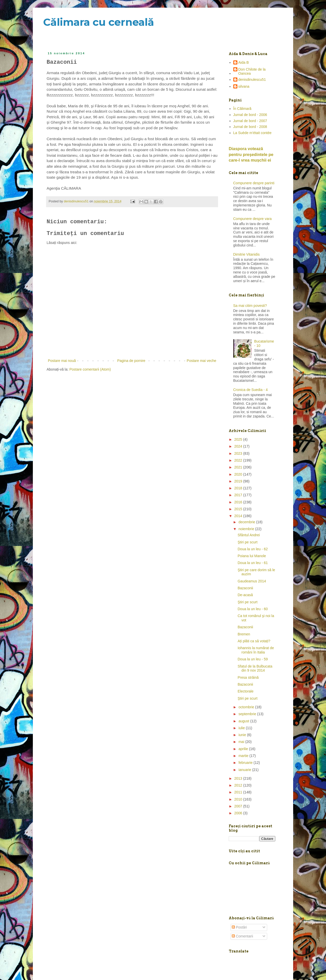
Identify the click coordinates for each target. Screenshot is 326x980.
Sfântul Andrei (249, 535)
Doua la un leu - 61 (253, 563)
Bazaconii (245, 588)
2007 (239, 806)
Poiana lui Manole (252, 556)
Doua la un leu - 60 (253, 609)
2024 (239, 446)
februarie (246, 763)
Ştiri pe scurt (248, 542)
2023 (239, 453)
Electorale (246, 691)
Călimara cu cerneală (99, 22)
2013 (239, 778)
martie (244, 756)
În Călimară (242, 109)
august (244, 721)
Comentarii (242, 936)
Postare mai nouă (62, 361)
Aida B (244, 62)
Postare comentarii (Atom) (90, 369)
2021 (239, 467)
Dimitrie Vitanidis (247, 254)
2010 (239, 799)
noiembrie (247, 529)
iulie (242, 728)
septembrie (248, 714)
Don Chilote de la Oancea (252, 71)
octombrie (247, 707)
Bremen (244, 634)
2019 (239, 481)
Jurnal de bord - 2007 (250, 121)
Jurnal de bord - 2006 (250, 115)
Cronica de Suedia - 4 (250, 390)
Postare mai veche (201, 361)
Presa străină (248, 677)
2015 (239, 509)
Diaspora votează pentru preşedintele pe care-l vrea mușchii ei (251, 154)
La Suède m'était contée (253, 133)
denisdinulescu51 (252, 80)
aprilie (244, 749)
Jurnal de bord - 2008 (250, 127)
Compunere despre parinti (254, 183)
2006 (239, 813)
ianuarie (245, 770)
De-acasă (245, 595)
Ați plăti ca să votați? (254, 641)
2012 (239, 785)
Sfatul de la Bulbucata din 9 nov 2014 (255, 668)
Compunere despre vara (253, 219)
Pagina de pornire (131, 361)
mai (242, 742)
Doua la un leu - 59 (253, 659)
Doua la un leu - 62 (253, 549)
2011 (239, 792)
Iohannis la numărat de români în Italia (256, 650)
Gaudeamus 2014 (252, 581)
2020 (239, 474)
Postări (239, 927)
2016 (239, 502)
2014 (239, 516)
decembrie (247, 522)
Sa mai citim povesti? (250, 306)
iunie (243, 735)
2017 (239, 495)
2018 (239, 488)
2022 (239, 460)
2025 (239, 439)
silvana (244, 86)
